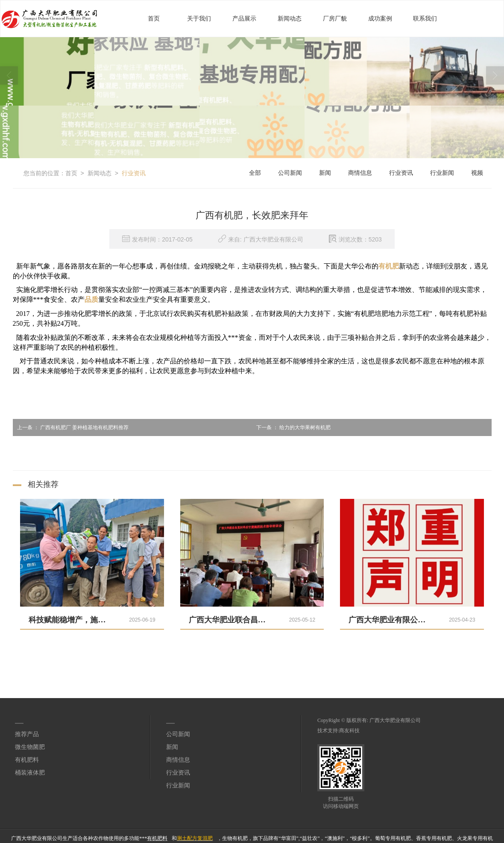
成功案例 (380, 18)
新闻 (325, 172)
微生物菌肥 (30, 747)
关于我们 (199, 18)
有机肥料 (27, 759)
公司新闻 (290, 172)
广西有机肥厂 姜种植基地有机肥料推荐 (71, 427)
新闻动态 (290, 18)
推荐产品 (27, 734)
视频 (477, 172)
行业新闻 (442, 172)
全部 (255, 172)
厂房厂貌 (335, 18)
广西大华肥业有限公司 (395, 720)
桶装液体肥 (30, 772)
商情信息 (360, 172)
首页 (154, 18)
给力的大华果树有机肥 (291, 427)
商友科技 (349, 730)
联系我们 (425, 18)
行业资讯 (134, 173)
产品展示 (244, 18)
